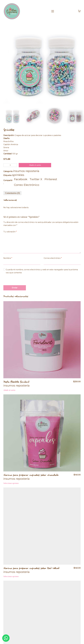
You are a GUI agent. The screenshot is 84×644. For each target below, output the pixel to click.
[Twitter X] (36, 179)
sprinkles (18, 175)
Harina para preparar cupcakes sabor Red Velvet (31, 568)
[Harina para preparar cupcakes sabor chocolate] (42, 433)
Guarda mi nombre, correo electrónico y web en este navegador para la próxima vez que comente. (42, 271)
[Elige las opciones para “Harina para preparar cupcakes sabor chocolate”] (11, 483)
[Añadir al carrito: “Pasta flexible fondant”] (9, 390)
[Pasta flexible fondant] (42, 340)
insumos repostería (26, 171)
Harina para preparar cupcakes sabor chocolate (31, 475)
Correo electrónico (53, 258)
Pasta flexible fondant (16, 382)
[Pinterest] (51, 179)
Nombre (8, 258)
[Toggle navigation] (63, 11)
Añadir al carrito (35, 165)
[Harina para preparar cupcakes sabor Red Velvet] (42, 526)
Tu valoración (10, 232)
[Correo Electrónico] (27, 185)
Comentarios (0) (12, 193)
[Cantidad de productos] (10, 165)
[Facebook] (21, 179)
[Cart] (79, 11)
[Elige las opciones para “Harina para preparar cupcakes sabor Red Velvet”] (11, 576)
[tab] (12, 193)
